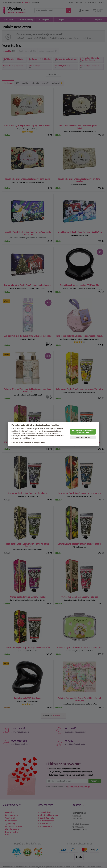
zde (53, 436)
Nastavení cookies (83, 437)
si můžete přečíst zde (37, 443)
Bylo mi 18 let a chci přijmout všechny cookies (83, 432)
